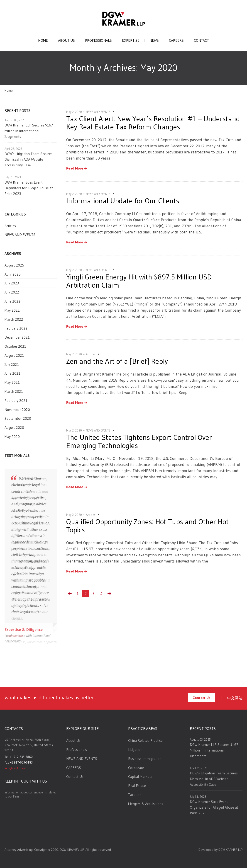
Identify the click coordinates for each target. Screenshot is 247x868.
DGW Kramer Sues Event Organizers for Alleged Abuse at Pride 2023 (29, 188)
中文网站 (235, 698)
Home (9, 90)
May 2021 (12, 382)
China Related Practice (145, 740)
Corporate (136, 768)
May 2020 (12, 436)
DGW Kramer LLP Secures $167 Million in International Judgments (29, 131)
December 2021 (17, 337)
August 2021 (14, 355)
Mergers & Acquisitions (146, 804)
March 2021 (14, 391)
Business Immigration (145, 759)
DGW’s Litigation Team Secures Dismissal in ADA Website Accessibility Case (28, 159)
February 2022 (16, 328)
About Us (73, 740)
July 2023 (12, 283)
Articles (10, 226)
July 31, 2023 (13, 177)
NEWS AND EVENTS (20, 235)
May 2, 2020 (74, 112)
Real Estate (137, 786)
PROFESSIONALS (98, 40)
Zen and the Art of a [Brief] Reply (117, 361)
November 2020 (17, 410)
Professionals (77, 749)
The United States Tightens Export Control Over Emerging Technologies (139, 441)
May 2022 (12, 310)
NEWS (154, 40)
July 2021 (12, 364)
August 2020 (14, 427)
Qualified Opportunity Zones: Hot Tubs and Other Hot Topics (147, 526)
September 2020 (18, 418)
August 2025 (14, 265)
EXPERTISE (131, 40)
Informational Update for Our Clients (123, 201)
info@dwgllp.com (16, 768)
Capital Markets (140, 776)
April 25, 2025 (13, 149)
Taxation (135, 795)
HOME (43, 40)
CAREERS (176, 40)
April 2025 (13, 274)
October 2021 (15, 346)
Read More (75, 168)
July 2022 (12, 292)
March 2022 (14, 319)
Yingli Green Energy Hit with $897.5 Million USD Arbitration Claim (139, 281)
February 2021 (16, 400)
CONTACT (201, 40)
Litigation (135, 749)
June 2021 (12, 373)
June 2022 (12, 301)
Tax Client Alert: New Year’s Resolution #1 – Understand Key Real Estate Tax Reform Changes (153, 123)
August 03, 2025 (15, 120)
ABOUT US (66, 40)
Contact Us (202, 698)
